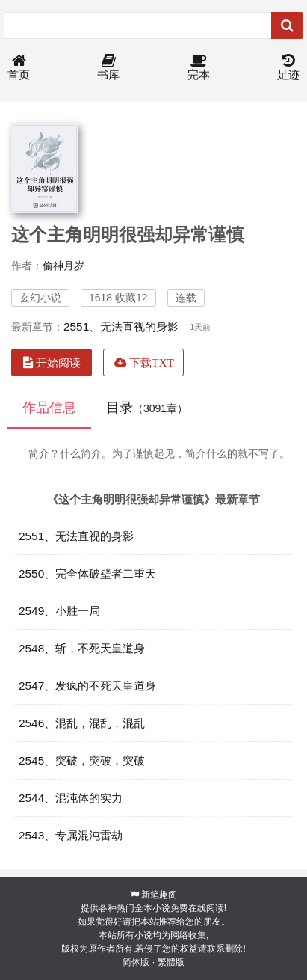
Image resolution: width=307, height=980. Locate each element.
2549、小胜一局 (59, 611)
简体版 (136, 962)
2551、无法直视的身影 (121, 327)
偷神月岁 (63, 266)
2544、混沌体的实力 (71, 798)
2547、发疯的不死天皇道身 (87, 686)
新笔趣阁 (159, 895)
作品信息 (49, 408)
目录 (147, 408)
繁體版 (171, 962)
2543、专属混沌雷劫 (71, 835)
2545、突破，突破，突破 (82, 760)
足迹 (288, 68)
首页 (19, 68)
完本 (199, 68)
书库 (108, 68)
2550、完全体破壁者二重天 (87, 573)
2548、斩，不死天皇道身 (82, 648)
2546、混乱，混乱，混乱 (82, 723)
